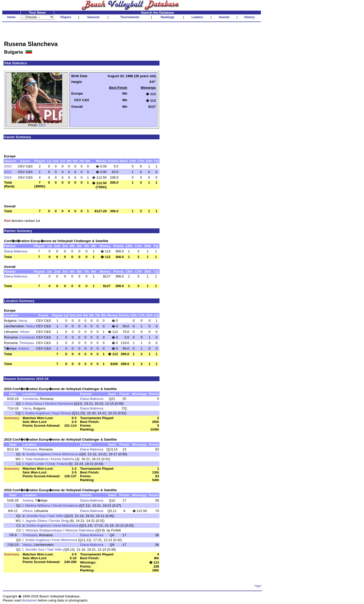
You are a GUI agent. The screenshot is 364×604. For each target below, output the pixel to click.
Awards (224, 17)
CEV (42, 125)
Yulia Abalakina (36, 459)
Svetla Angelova (37, 413)
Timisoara (27, 343)
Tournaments (130, 17)
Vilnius (25, 332)
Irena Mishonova (66, 454)
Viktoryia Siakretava (80, 530)
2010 (8, 166)
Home (11, 17)
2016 (8, 177)
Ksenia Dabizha (63, 459)
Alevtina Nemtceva (59, 404)
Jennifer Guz (36, 516)
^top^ (258, 586)
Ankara (24, 348)
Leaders (197, 17)
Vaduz (30, 326)
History (250, 17)
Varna (23, 321)
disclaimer (29, 600)
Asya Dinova (62, 413)
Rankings (168, 17)
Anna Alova (33, 404)
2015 (8, 172)
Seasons (93, 17)
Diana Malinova (16, 251)
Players (66, 17)
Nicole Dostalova (65, 505)
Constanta (27, 337)
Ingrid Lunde (35, 464)
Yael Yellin (56, 516)
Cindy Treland (57, 464)
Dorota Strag (59, 521)
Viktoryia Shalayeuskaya (44, 530)
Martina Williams (38, 505)
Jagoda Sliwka (36, 521)
